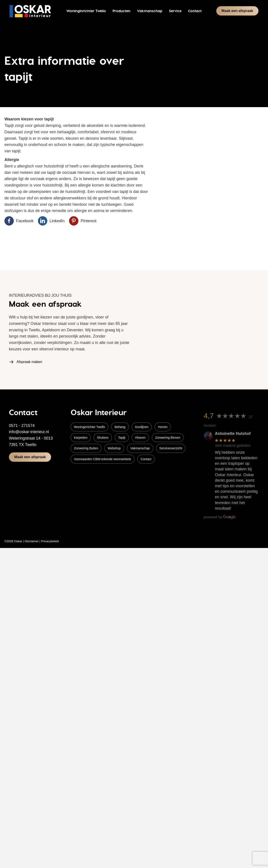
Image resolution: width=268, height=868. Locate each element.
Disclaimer (32, 541)
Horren (163, 427)
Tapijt (122, 438)
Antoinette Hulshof (233, 434)
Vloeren (140, 438)
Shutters (103, 438)
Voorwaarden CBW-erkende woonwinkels (102, 459)
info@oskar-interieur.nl (29, 432)
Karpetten (81, 438)
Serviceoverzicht (171, 448)
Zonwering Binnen (168, 438)
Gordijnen (142, 427)
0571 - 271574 (22, 426)
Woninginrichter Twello (89, 427)
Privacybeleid (50, 541)
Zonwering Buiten (86, 448)
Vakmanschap (140, 448)
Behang (120, 427)
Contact (146, 459)
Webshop (114, 448)
